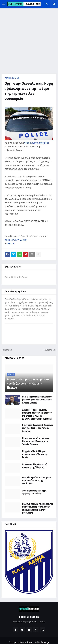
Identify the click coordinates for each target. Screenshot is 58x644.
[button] (4, 4)
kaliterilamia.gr (42, 642)
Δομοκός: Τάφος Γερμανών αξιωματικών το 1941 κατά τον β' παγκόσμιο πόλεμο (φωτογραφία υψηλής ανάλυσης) (37, 414)
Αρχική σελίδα (12, 78)
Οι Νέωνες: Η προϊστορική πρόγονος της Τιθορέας (35, 466)
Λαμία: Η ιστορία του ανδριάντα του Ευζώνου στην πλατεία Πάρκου (28, 384)
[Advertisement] (29, 41)
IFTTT (11, 244)
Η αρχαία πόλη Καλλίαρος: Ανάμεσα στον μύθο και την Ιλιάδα (35, 454)
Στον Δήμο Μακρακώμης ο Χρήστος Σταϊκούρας (34, 492)
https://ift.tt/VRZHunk (16, 240)
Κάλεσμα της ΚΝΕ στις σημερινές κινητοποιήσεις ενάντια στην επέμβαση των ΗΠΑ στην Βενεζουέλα (38, 508)
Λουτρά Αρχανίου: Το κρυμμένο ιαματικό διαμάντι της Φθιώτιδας (36, 481)
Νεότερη (8, 350)
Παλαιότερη (49, 350)
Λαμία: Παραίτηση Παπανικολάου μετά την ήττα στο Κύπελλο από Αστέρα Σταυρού (37, 400)
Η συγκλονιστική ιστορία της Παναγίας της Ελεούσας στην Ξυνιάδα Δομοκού (36, 441)
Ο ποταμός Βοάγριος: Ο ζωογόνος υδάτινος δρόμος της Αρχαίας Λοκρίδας (38, 428)
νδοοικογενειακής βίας (37, 143)
